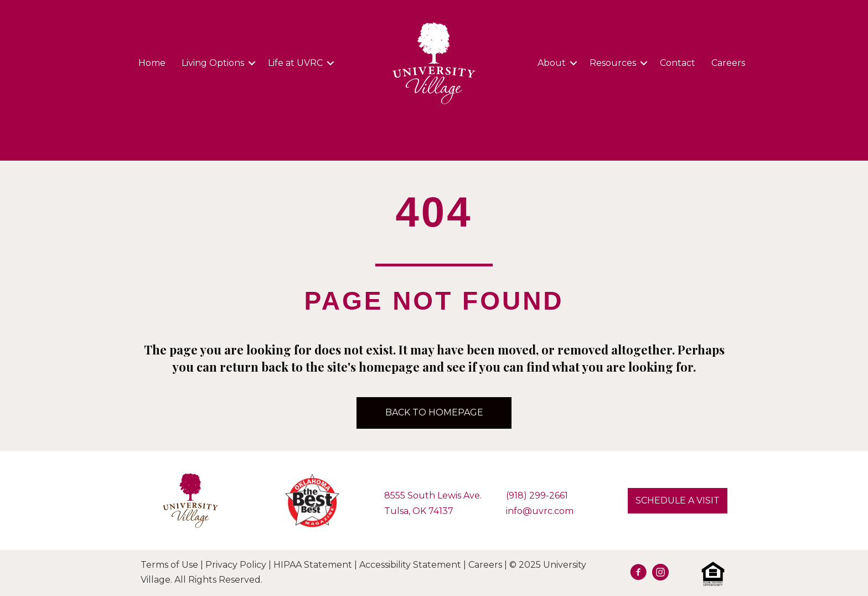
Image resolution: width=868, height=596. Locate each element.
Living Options (213, 63)
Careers (728, 63)
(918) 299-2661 (537, 495)
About (552, 63)
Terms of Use (169, 565)
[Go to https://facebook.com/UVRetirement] (638, 574)
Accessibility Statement (410, 565)
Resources (613, 63)
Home (152, 63)
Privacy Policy (236, 565)
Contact (678, 63)
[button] (678, 501)
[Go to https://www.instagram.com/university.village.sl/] (660, 574)
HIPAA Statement (313, 565)
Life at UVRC (295, 63)
